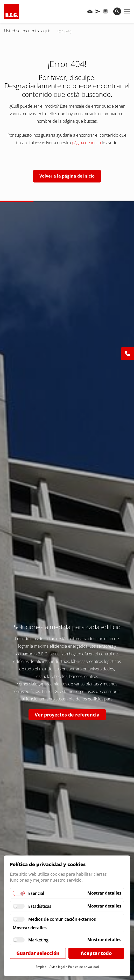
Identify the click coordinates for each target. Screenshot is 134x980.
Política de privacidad (83, 967)
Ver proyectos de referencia (67, 715)
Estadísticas (40, 906)
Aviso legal (57, 967)
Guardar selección (38, 953)
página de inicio (86, 143)
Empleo (41, 967)
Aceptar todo (96, 953)
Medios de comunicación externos (62, 919)
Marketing (38, 940)
